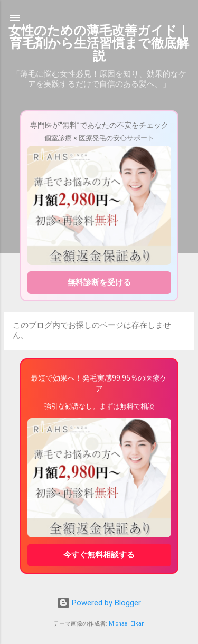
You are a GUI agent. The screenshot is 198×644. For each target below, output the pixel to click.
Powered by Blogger (99, 603)
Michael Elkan (127, 624)
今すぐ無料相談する (99, 555)
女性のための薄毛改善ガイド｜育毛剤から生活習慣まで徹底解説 (99, 43)
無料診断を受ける (99, 282)
